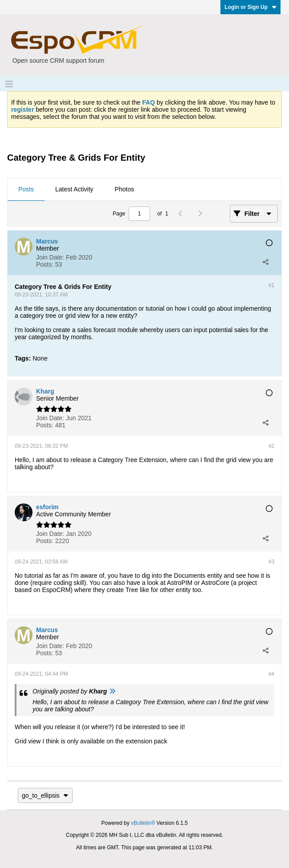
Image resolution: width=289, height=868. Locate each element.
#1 (271, 285)
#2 (271, 446)
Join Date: (50, 257)
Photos (125, 189)
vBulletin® (143, 823)
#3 (271, 562)
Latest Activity (74, 189)
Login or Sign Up (250, 7)
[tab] (26, 190)
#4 (271, 674)
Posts (26, 189)
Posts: (45, 264)
